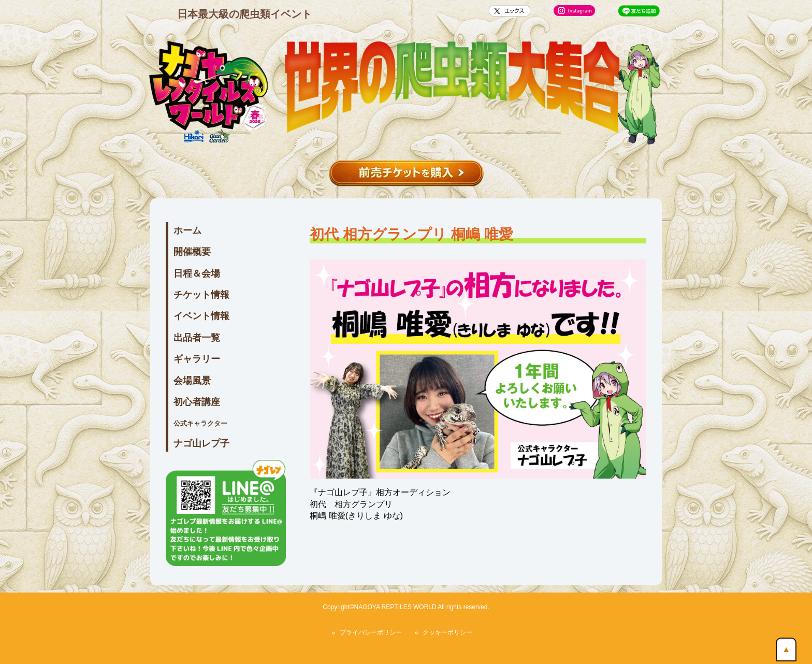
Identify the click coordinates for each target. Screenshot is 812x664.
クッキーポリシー (447, 632)
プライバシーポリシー (371, 632)
